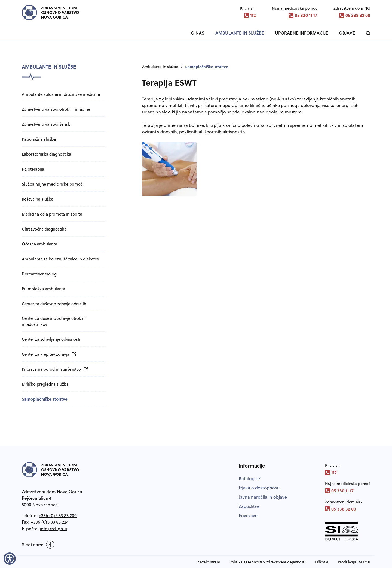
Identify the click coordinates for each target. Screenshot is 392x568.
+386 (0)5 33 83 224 (50, 522)
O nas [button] (198, 33)
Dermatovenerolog (39, 274)
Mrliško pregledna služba (45, 384)
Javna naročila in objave (263, 497)
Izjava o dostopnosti (259, 488)
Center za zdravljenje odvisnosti (51, 339)
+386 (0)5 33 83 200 (58, 515)
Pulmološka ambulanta (43, 289)
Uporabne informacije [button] (301, 33)
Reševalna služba (38, 199)
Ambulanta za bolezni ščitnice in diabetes (60, 259)
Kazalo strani (209, 562)
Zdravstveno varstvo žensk (46, 124)
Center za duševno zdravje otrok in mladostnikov (54, 321)
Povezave (248, 515)
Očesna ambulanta (39, 244)
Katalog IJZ (250, 478)
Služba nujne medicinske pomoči (53, 184)
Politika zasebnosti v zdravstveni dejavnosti (267, 562)
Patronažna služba (39, 139)
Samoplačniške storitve (45, 399)
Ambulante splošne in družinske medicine (61, 94)
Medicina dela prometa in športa (52, 214)
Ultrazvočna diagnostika (44, 229)
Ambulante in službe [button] (240, 33)
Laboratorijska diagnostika (46, 154)
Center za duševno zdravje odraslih (54, 304)
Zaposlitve (249, 506)
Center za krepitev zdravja (48, 354)
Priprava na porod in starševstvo (53, 369)
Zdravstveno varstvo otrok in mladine (56, 109)
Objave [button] (347, 33)
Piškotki (322, 562)
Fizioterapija (33, 169)
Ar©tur (364, 562)
